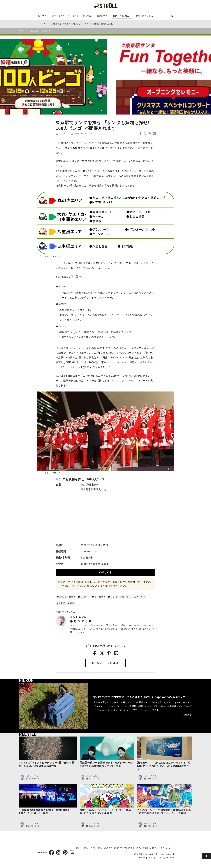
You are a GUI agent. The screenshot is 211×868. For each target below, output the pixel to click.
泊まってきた (59, 16)
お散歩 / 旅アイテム (143, 16)
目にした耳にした (122, 16)
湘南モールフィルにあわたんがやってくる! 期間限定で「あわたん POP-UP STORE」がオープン (164, 766)
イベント (85, 597)
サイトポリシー (167, 848)
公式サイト (106, 572)
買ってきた (88, 16)
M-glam (170, 857)
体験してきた (103, 16)
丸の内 (62, 603)
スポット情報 (82, 848)
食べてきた (43, 16)
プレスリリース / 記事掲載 (136, 848)
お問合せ (154, 848)
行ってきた (74, 16)
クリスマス (100, 597)
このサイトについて (113, 848)
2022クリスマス (67, 597)
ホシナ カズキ (78, 617)
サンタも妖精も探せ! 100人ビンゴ (128, 597)
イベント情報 (96, 848)
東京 (72, 603)
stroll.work (149, 854)
